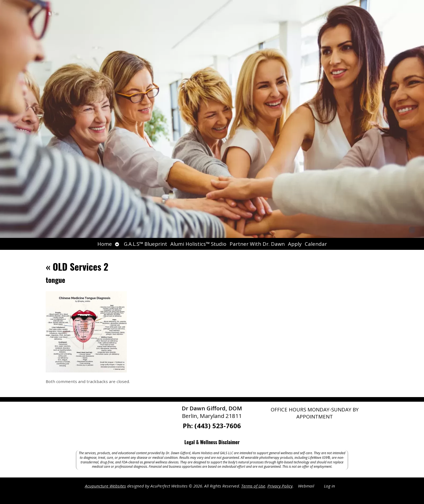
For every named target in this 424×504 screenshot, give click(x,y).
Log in (329, 486)
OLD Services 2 (77, 266)
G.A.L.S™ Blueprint (145, 244)
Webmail (306, 486)
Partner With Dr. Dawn (257, 244)
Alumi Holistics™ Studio (198, 244)
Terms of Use (253, 486)
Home (105, 244)
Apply (295, 244)
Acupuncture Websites (105, 486)
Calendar (316, 244)
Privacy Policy (280, 486)
